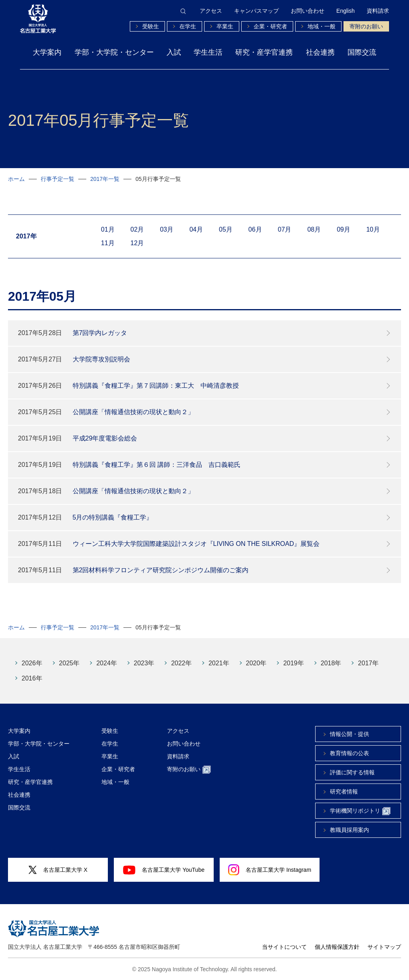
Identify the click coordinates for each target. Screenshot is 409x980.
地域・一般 (322, 26)
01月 (108, 229)
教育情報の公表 (349, 753)
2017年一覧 (105, 179)
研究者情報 (344, 792)
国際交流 (362, 52)
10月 (373, 229)
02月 (137, 229)
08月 (314, 229)
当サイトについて (284, 947)
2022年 (181, 663)
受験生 (151, 26)
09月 (343, 229)
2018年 (331, 663)
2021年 (219, 663)
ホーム (16, 179)
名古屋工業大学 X (58, 870)
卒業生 (225, 26)
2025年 (69, 663)
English (345, 11)
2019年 (294, 663)
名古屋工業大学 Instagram (270, 870)
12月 (137, 243)
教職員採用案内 (349, 830)
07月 (285, 229)
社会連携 (320, 52)
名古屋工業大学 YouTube (164, 870)
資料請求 (378, 11)
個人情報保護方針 (337, 947)
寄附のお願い (366, 26)
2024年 (107, 663)
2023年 (144, 663)
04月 (196, 229)
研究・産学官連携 (264, 52)
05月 (226, 229)
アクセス (211, 11)
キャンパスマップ (256, 11)
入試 (174, 52)
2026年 (32, 663)
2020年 (256, 663)
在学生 (188, 26)
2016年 (32, 678)
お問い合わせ (308, 11)
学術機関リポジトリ (360, 811)
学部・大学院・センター (114, 52)
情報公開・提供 (349, 734)
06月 (255, 229)
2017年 (368, 663)
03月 (167, 229)
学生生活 (208, 52)
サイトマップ (384, 947)
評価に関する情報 (352, 772)
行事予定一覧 (58, 179)
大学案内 (47, 52)
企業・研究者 (270, 26)
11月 (108, 243)
